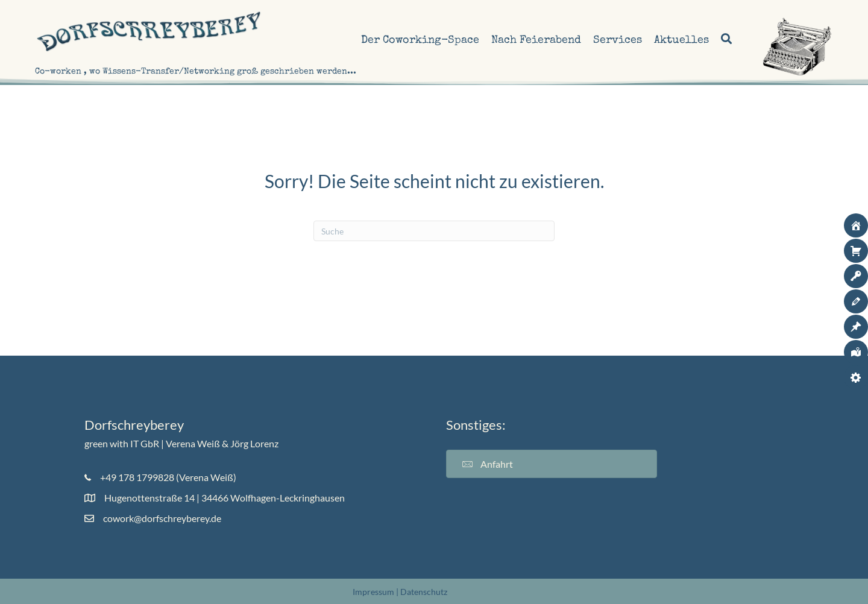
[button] (725, 40)
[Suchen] (434, 231)
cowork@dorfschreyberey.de (162, 518)
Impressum (373, 592)
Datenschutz (424, 592)
